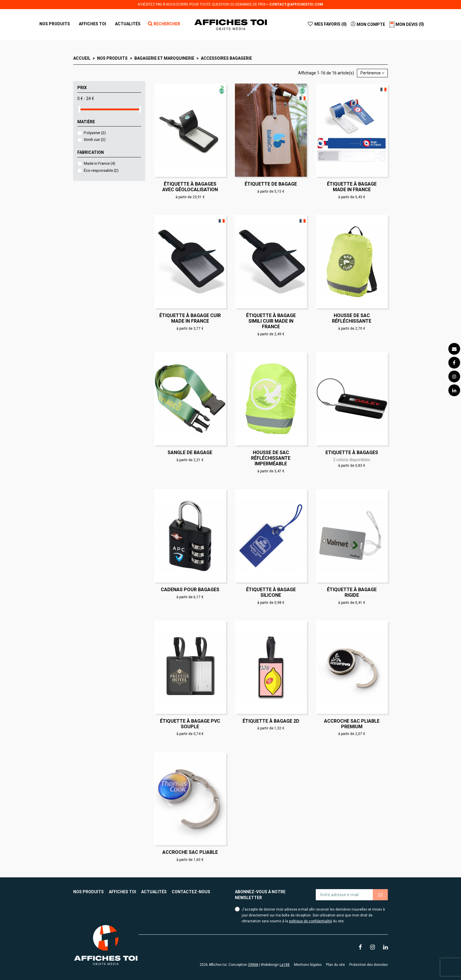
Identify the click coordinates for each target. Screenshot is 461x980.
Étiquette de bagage (271, 184)
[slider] (79, 109)
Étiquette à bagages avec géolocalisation (190, 187)
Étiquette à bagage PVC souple (190, 724)
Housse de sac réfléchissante (352, 318)
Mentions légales (308, 965)
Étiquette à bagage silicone (271, 592)
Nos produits (88, 892)
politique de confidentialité (310, 921)
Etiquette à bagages (352, 452)
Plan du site (335, 965)
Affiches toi (122, 892)
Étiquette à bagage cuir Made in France (190, 318)
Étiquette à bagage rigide (352, 592)
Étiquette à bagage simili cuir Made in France (271, 321)
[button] (92, 24)
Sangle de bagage (190, 452)
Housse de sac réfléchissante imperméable (271, 458)
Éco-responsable (101, 170)
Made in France (100, 163)
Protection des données (369, 965)
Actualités (154, 892)
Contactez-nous (191, 892)
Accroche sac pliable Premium (352, 724)
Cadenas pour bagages (190, 590)
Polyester (95, 133)
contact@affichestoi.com (296, 4)
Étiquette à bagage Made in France (352, 187)
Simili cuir (95, 140)
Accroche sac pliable (190, 852)
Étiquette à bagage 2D (271, 721)
